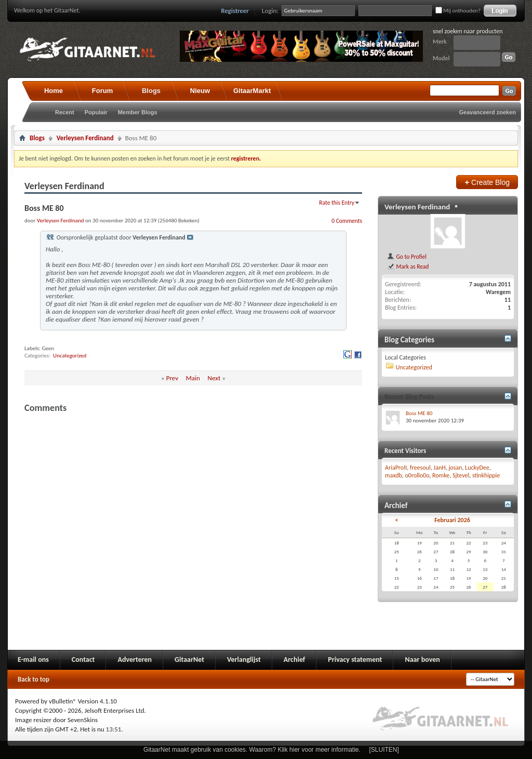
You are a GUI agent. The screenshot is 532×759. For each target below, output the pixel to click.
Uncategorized (70, 356)
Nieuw (200, 91)
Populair (96, 112)
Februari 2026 (452, 520)
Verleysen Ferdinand (85, 138)
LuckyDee (477, 468)
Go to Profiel (407, 257)
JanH (439, 468)
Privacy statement (355, 660)
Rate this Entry (337, 203)
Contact (83, 660)
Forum (102, 91)
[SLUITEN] (384, 750)
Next (214, 378)
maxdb (394, 475)
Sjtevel (461, 475)
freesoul (420, 468)
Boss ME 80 (419, 413)
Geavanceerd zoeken (488, 112)
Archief (294, 660)
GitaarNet (189, 660)
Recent (65, 112)
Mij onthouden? (458, 11)
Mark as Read (408, 267)
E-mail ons (33, 660)
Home (54, 91)
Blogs (151, 91)
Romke (441, 475)
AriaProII (396, 468)
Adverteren (135, 660)
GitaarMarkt (252, 91)
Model (441, 58)
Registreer (235, 11)
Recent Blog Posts (409, 397)
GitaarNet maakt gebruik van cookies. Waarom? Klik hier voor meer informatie (251, 750)
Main (193, 378)
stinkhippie (486, 475)
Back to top (34, 679)
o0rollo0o (417, 475)
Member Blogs (138, 112)
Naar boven (422, 660)
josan (455, 468)
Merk (440, 42)
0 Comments (347, 221)
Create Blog (487, 182)
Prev (172, 378)
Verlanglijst (244, 660)
